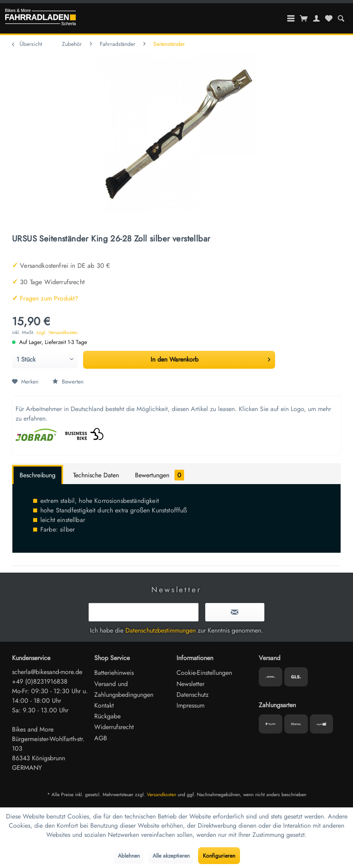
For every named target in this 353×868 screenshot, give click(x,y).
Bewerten (68, 382)
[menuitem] (341, 18)
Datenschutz (192, 695)
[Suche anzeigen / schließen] (341, 18)
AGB (101, 738)
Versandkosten (162, 795)
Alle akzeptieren (171, 856)
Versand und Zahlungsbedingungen (124, 689)
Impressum (190, 705)
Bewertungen (160, 475)
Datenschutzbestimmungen (161, 630)
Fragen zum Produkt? (45, 298)
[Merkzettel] (329, 18)
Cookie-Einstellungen (204, 673)
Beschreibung (38, 475)
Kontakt (104, 705)
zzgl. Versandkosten (57, 332)
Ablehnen (129, 856)
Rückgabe (107, 716)
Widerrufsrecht (114, 727)
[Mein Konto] (317, 18)
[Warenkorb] (304, 18)
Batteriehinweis (114, 673)
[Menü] (291, 18)
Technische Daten (96, 475)
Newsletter (190, 684)
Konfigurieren (219, 856)
